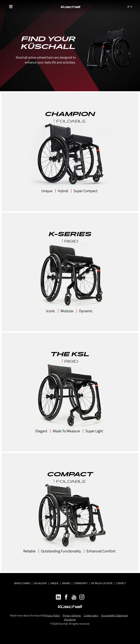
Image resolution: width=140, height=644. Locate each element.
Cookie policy (91, 615)
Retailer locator (102, 583)
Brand (66, 583)
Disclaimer (70, 619)
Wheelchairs (22, 583)
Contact (121, 583)
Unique (54, 583)
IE (130, 7)
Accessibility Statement (115, 615)
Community (81, 583)
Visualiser (40, 583)
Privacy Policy (52, 615)
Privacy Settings (72, 615)
